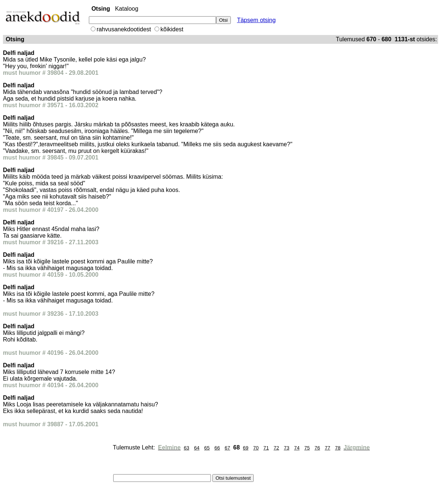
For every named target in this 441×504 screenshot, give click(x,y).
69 (246, 448)
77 (328, 448)
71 (266, 448)
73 (287, 448)
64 (197, 448)
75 (307, 448)
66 (217, 448)
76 (317, 448)
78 (338, 448)
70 (256, 448)
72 (276, 448)
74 (297, 448)
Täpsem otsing (256, 20)
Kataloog (127, 9)
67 (227, 448)
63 (186, 448)
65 (207, 448)
